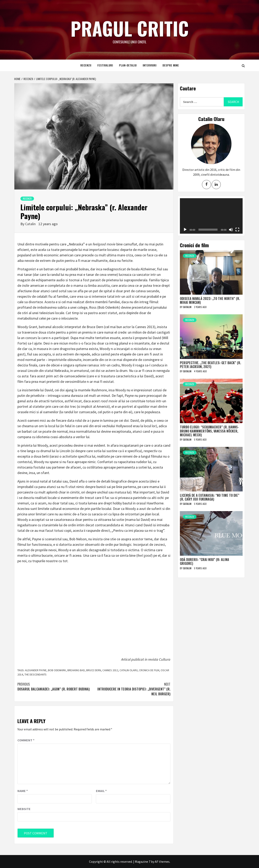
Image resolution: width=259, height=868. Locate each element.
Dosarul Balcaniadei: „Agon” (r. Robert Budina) (56, 687)
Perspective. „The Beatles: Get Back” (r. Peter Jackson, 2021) (210, 365)
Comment (26, 740)
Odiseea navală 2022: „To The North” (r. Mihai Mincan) (210, 300)
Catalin (31, 224)
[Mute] (231, 230)
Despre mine (171, 65)
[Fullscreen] (237, 230)
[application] (211, 216)
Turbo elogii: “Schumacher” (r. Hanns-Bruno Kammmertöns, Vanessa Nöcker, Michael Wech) (209, 431)
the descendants (36, 674)
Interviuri (150, 65)
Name (23, 791)
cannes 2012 (110, 670)
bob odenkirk (57, 670)
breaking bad (76, 670)
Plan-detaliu (128, 65)
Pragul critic (129, 27)
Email (101, 791)
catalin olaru (129, 670)
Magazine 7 (143, 862)
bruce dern (94, 670)
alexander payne (36, 670)
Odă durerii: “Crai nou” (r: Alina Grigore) (204, 561)
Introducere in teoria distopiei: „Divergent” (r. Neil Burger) (132, 689)
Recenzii (86, 65)
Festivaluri (105, 65)
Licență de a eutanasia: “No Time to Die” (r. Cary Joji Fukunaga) (210, 497)
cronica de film (149, 670)
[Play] (185, 230)
